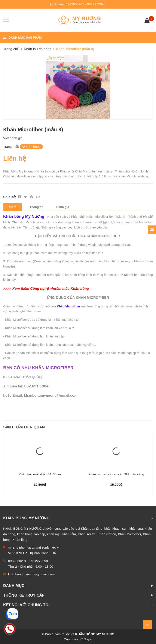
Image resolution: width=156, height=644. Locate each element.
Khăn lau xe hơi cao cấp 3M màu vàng (116, 474)
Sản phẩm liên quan (24, 427)
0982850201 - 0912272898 (86, 4)
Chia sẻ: (10, 197)
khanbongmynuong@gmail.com (31, 574)
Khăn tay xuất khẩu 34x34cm (40, 474)
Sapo (88, 639)
